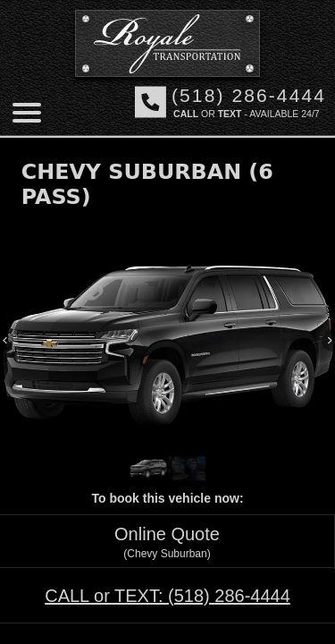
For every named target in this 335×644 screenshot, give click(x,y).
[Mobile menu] (27, 113)
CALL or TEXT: (167, 596)
